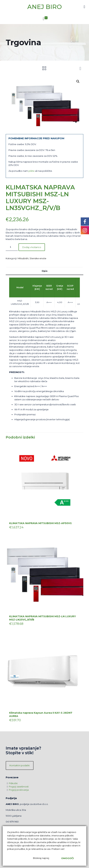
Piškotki (13, 783)
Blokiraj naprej (41, 858)
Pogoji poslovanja (19, 790)
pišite (32, 171)
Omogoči (67, 858)
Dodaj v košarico (32, 247)
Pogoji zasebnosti (19, 787)
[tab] (44, 271)
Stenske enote (38, 258)
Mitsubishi (23, 258)
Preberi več (58, 849)
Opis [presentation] (45, 271)
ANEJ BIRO (45, 7)
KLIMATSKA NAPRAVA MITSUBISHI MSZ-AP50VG (40, 523)
